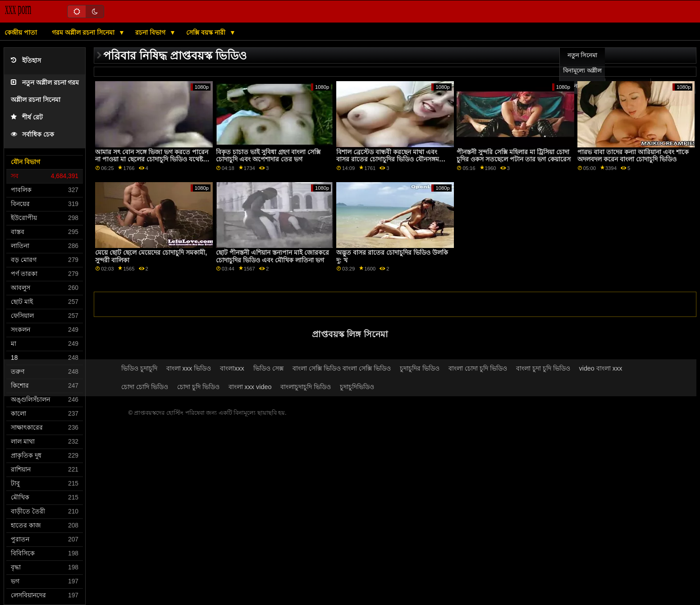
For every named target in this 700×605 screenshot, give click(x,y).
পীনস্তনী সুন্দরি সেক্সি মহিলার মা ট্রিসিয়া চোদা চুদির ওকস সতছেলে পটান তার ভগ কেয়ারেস (514, 156)
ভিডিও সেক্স (268, 368)
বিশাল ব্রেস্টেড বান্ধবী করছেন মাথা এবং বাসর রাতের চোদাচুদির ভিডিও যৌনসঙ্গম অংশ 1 (388, 159)
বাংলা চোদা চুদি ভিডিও (478, 368)
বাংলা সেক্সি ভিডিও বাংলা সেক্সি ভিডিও (342, 368)
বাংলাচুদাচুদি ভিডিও (306, 387)
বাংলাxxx (232, 368)
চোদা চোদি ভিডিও (145, 387)
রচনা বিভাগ (151, 32)
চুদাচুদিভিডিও (357, 387)
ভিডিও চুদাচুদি (139, 368)
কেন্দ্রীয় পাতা (21, 32)
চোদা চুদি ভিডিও (198, 387)
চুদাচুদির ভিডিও (420, 368)
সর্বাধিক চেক (32, 135)
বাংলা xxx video (250, 387)
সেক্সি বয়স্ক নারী (207, 32)
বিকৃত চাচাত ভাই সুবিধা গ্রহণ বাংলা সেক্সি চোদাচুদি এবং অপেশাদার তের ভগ (268, 156)
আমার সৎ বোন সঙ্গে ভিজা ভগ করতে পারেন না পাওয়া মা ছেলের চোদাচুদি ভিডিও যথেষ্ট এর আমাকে (152, 159)
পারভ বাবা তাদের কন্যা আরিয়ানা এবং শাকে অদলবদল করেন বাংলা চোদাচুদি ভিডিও (633, 156)
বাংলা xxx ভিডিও (189, 368)
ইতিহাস (26, 61)
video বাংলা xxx (601, 368)
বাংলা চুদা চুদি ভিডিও (543, 368)
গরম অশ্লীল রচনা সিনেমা (84, 32)
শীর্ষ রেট (27, 117)
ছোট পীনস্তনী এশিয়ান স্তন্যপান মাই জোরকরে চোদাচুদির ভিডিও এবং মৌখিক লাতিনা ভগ (272, 256)
